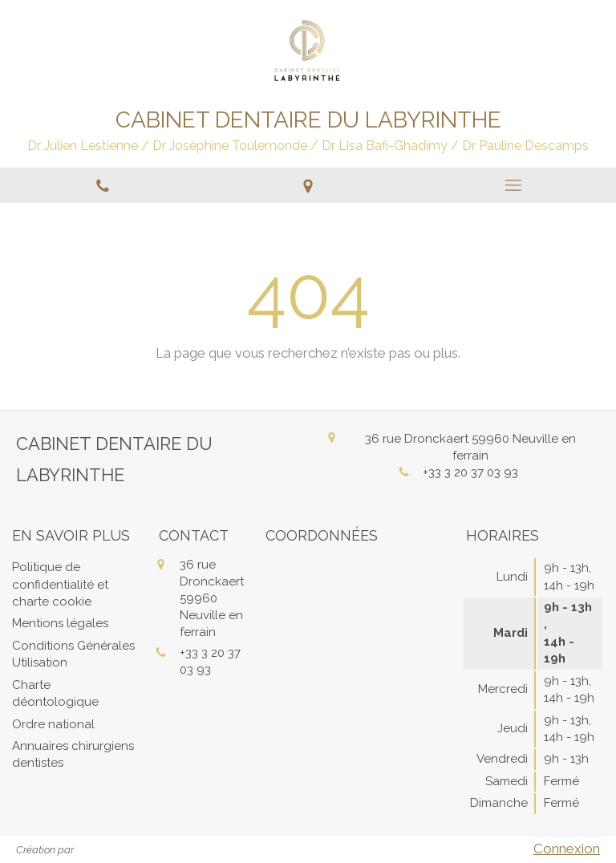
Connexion (567, 849)
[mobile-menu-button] (513, 185)
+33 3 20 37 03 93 (470, 472)
